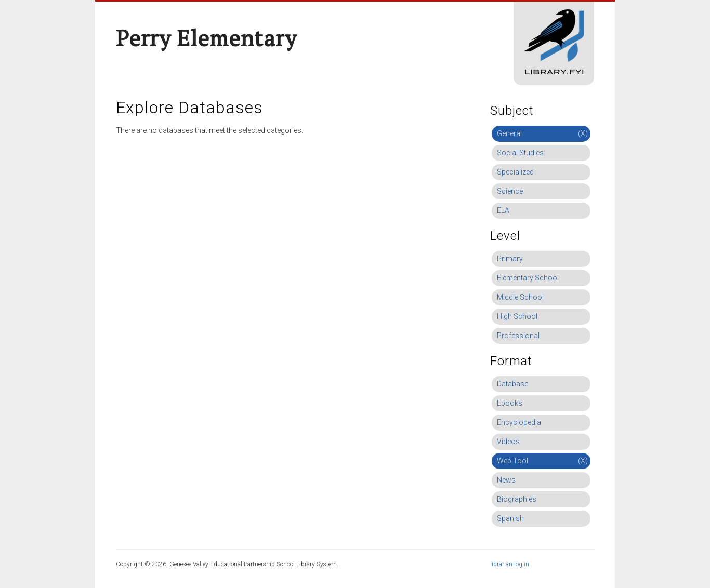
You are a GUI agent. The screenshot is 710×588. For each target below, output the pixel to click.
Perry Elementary (206, 38)
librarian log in (510, 564)
